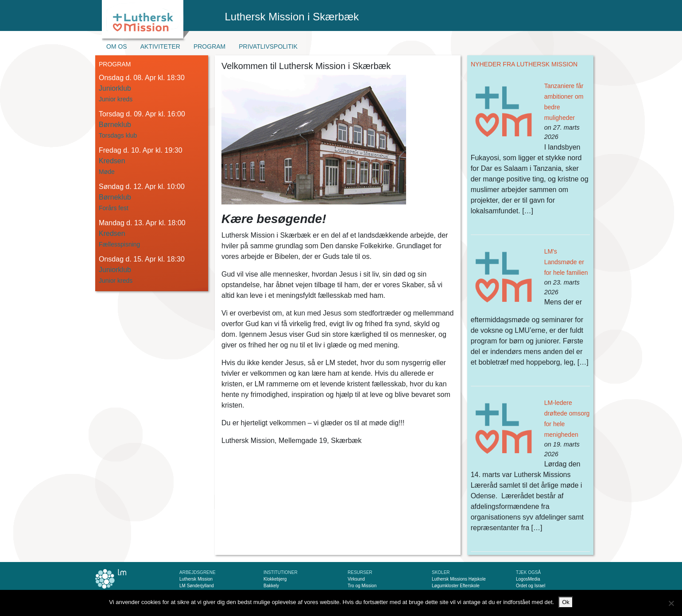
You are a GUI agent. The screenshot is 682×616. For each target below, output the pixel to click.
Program (209, 46)
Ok (566, 602)
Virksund (356, 579)
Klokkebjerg (275, 579)
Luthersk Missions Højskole (459, 579)
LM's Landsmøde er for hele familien (566, 262)
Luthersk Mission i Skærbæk (292, 17)
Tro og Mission (362, 586)
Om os (117, 46)
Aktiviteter (160, 46)
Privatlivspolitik (268, 46)
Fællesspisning (119, 244)
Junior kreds (116, 99)
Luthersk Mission (196, 579)
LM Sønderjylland (197, 586)
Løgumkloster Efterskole (456, 586)
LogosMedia (528, 579)
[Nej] (671, 603)
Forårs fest (114, 208)
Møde (107, 172)
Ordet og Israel (531, 586)
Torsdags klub (118, 135)
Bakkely (271, 586)
